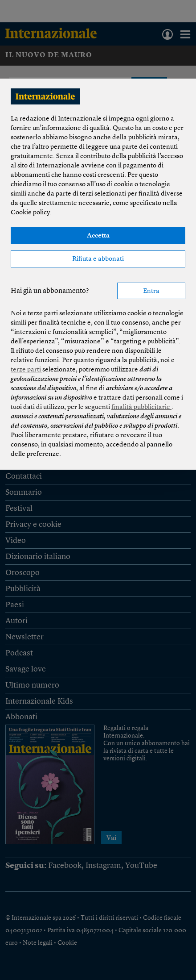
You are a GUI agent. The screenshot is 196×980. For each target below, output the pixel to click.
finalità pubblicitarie (141, 407)
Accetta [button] (98, 236)
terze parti (27, 370)
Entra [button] (151, 291)
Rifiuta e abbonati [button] (98, 259)
